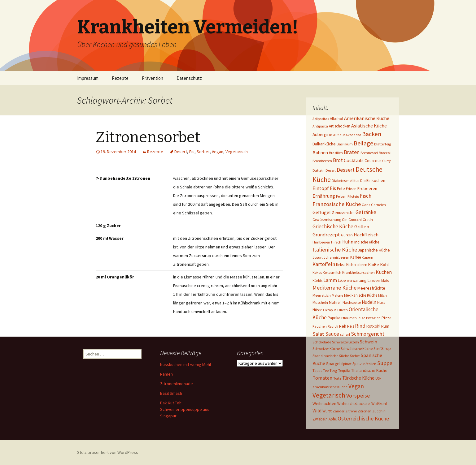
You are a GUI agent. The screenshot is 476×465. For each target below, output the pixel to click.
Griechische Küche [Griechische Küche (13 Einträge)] (333, 226)
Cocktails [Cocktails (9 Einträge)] (354, 160)
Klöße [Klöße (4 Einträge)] (374, 265)
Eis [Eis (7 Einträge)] (333, 188)
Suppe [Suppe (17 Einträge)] (385, 363)
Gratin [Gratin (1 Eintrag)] (368, 220)
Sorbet (203, 152)
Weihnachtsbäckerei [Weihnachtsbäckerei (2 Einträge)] (354, 404)
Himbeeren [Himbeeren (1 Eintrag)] (321, 242)
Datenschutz (189, 78)
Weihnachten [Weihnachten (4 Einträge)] (324, 403)
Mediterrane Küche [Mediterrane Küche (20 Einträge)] (334, 288)
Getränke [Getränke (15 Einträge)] (366, 212)
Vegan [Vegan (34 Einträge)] (356, 386)
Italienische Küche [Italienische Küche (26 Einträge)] (335, 250)
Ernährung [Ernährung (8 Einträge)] (324, 196)
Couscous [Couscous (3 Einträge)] (373, 161)
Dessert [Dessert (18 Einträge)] (346, 170)
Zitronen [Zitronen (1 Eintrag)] (365, 411)
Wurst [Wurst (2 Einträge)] (327, 411)
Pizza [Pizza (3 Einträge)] (386, 318)
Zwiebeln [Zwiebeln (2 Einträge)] (320, 419)
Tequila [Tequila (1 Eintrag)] (344, 370)
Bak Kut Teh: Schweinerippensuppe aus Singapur (185, 409)
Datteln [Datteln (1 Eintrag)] (319, 170)
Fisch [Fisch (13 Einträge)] (366, 196)
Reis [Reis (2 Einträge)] (351, 326)
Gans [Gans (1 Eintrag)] (366, 205)
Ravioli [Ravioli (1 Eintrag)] (333, 326)
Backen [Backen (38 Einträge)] (372, 134)
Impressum (88, 78)
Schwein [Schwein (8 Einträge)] (369, 342)
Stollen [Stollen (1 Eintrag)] (371, 364)
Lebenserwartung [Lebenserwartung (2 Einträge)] (352, 280)
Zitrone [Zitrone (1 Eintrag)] (351, 411)
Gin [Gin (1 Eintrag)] (345, 220)
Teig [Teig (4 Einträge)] (333, 370)
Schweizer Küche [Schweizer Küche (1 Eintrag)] (326, 349)
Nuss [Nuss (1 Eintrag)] (381, 302)
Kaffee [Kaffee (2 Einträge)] (356, 257)
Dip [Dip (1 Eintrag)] (363, 181)
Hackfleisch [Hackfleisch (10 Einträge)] (366, 235)
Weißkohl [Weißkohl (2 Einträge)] (379, 404)
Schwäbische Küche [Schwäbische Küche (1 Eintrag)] (357, 349)
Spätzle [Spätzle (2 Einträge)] (358, 364)
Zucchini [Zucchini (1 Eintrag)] (379, 411)
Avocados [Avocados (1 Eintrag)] (353, 135)
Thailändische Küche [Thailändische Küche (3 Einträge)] (369, 370)
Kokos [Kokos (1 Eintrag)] (317, 272)
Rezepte (120, 78)
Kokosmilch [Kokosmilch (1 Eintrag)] (332, 272)
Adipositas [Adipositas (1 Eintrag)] (321, 119)
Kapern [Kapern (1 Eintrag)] (367, 257)
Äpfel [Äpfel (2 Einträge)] (333, 419)
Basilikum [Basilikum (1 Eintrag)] (345, 144)
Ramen (166, 374)
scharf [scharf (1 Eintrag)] (345, 334)
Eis (192, 152)
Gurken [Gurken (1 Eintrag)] (347, 235)
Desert (181, 152)
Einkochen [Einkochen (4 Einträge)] (376, 180)
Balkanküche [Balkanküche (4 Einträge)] (324, 144)
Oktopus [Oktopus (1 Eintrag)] (330, 310)
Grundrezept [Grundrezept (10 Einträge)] (326, 235)
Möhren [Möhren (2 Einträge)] (335, 302)
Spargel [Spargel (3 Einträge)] (333, 364)
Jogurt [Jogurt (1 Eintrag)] (318, 257)
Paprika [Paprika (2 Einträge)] (334, 318)
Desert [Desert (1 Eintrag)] (331, 170)
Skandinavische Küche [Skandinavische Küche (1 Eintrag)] (331, 356)
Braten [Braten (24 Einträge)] (352, 152)
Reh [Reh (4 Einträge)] (343, 326)
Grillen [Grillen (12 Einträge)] (362, 227)
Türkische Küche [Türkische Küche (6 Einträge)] (358, 378)
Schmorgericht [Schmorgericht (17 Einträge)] (368, 334)
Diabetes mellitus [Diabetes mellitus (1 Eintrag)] (345, 181)
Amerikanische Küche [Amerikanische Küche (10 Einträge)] (367, 118)
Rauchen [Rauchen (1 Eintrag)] (320, 326)
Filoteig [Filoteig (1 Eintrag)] (353, 196)
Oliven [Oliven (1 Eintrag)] (343, 310)
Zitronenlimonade (177, 384)
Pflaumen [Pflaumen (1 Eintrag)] (349, 318)
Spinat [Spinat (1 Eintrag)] (346, 364)
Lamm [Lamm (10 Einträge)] (330, 280)
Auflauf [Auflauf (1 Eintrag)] (339, 135)
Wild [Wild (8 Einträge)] (317, 411)
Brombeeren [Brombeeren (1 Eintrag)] (322, 161)
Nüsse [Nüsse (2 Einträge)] (317, 310)
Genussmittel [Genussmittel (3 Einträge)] (343, 213)
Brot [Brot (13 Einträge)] (338, 160)
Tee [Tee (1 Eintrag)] (326, 370)
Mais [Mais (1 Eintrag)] (385, 280)
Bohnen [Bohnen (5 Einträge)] (320, 152)
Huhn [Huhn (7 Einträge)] (348, 242)
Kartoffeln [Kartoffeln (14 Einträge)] (324, 264)
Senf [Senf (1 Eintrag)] (377, 349)
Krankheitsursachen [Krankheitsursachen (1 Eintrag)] (358, 272)
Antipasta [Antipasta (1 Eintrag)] (320, 126)
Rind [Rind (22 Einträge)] (360, 326)
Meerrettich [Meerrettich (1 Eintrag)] (322, 295)
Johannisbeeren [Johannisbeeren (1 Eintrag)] (336, 257)
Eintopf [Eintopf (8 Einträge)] (321, 188)
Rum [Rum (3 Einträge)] (385, 326)
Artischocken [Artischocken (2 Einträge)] (340, 126)
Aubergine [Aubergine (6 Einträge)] (322, 134)
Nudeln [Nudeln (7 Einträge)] (369, 302)
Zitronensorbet (148, 137)
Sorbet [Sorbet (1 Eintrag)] (355, 356)
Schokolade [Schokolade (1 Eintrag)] (322, 342)
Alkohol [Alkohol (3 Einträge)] (336, 118)
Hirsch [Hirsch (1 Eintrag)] (336, 242)
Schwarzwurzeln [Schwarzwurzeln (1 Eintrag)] (345, 342)
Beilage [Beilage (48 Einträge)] (363, 143)
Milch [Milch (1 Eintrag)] (382, 295)
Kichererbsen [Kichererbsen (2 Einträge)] (357, 265)
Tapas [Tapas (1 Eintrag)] (317, 370)
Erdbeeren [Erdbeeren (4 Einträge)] (367, 188)
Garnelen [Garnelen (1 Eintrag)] (378, 205)
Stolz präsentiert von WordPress (108, 452)
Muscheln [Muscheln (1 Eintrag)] (320, 302)
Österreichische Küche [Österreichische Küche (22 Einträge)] (363, 418)
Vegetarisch (237, 152)
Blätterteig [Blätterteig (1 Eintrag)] (382, 144)
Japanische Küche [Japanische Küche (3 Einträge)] (374, 250)
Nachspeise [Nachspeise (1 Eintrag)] (352, 302)
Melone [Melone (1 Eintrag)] (337, 295)
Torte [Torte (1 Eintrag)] (337, 378)
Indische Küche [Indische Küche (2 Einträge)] (367, 242)
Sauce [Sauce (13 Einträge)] (332, 334)
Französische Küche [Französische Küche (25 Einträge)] (337, 204)
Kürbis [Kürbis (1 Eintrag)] (317, 280)
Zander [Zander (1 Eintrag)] (338, 411)
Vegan (218, 152)
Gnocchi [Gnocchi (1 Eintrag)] (355, 220)
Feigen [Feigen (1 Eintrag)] (341, 196)
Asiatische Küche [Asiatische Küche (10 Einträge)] (369, 126)
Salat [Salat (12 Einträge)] (318, 334)
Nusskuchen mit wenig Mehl (186, 364)
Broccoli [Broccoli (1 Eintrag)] (385, 153)
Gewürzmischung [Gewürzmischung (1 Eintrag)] (327, 220)
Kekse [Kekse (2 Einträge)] (341, 265)
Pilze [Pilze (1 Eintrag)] (361, 318)
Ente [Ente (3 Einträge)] (341, 188)
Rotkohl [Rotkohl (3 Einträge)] (373, 326)
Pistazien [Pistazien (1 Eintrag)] (373, 318)
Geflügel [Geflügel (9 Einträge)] (322, 212)
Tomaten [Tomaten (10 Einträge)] (322, 378)
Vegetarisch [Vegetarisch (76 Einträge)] (329, 395)
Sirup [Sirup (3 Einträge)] (386, 348)
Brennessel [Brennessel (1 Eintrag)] (369, 153)
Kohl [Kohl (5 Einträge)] (384, 264)
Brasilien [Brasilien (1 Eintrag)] (336, 153)
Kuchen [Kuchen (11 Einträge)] (384, 272)
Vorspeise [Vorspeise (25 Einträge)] (358, 396)
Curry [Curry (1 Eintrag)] (386, 161)
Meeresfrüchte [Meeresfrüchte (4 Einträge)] (371, 288)
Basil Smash (171, 393)
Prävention (153, 78)
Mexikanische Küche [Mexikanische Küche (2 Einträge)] (361, 295)
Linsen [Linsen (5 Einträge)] (374, 280)
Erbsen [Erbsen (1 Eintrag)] (351, 189)
